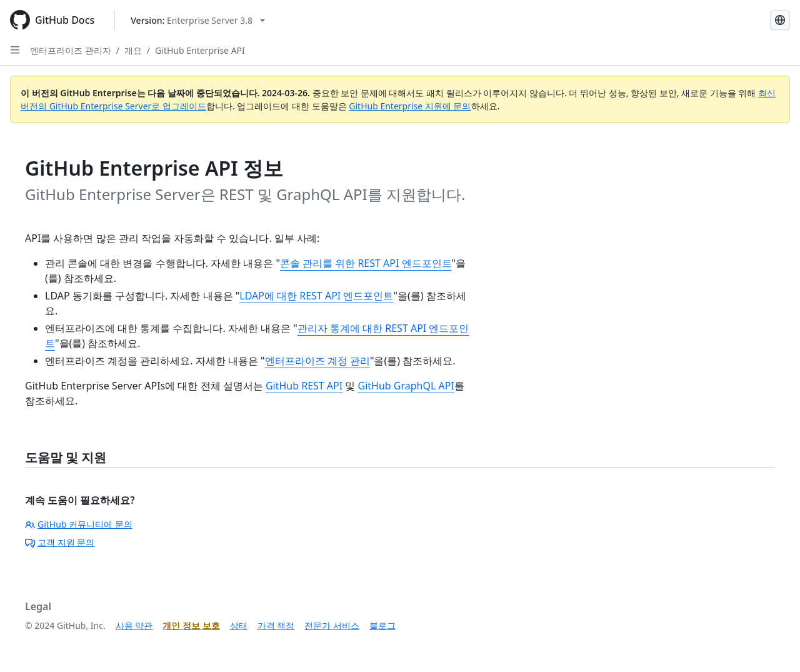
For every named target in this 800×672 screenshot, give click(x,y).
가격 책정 (276, 625)
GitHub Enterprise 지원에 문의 (410, 106)
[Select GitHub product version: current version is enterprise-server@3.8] (198, 20)
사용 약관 (134, 625)
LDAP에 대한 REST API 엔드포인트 (316, 296)
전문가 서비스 (332, 625)
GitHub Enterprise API (200, 50)
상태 (239, 625)
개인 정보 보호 (191, 625)
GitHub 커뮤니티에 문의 (79, 524)
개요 (133, 50)
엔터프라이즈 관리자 (71, 50)
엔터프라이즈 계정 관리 (317, 361)
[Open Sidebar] (15, 50)
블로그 (382, 625)
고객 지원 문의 (60, 542)
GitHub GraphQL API (406, 386)
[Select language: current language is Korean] (780, 20)
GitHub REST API (304, 386)
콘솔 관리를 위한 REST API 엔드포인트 (366, 263)
